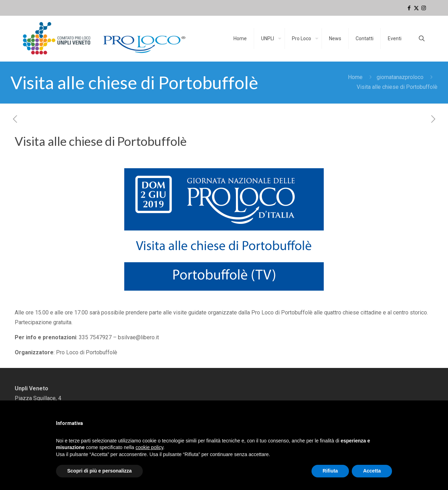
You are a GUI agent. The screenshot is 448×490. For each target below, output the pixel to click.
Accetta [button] (372, 471)
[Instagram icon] (424, 8)
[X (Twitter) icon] (416, 8)
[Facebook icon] (409, 8)
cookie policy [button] (149, 447)
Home (355, 77)
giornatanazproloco (400, 77)
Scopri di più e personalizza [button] (99, 471)
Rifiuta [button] (330, 471)
